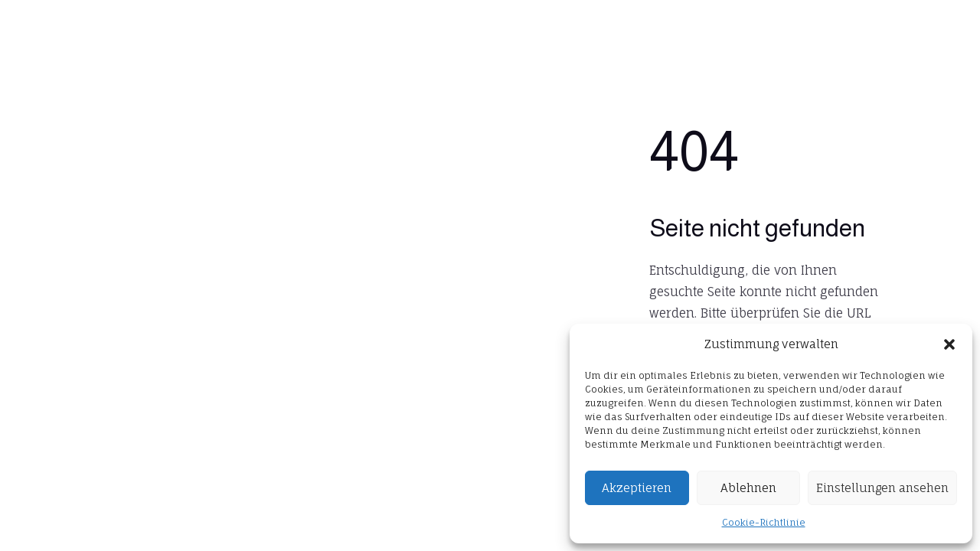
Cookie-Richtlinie (764, 522)
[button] (949, 344)
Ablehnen (748, 488)
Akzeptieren (637, 488)
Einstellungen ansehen (882, 488)
